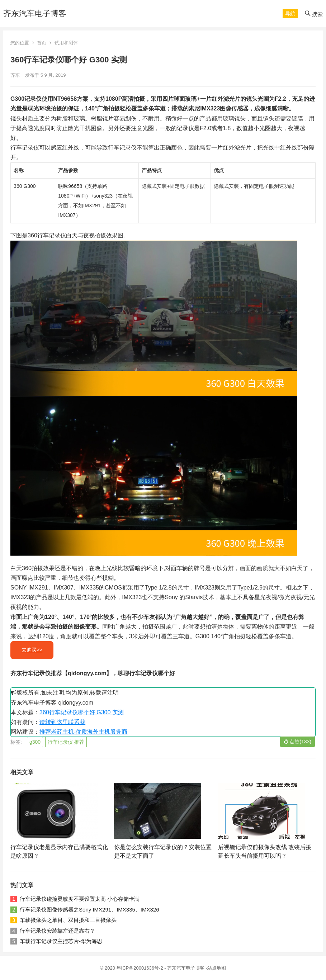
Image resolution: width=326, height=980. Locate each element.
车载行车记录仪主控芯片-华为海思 (61, 941)
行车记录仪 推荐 (66, 742)
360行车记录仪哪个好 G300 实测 (82, 712)
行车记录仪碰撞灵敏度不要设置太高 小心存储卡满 (80, 899)
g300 (35, 742)
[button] (290, 14)
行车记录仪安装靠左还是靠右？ (57, 931)
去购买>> (32, 650)
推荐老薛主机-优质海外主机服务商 (83, 732)
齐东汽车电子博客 (35, 13)
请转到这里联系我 (62, 722)
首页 (42, 43)
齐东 (15, 75)
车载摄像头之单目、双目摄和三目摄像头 (68, 920)
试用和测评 (66, 43)
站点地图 (217, 968)
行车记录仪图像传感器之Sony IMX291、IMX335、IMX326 (89, 910)
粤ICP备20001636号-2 (141, 968)
